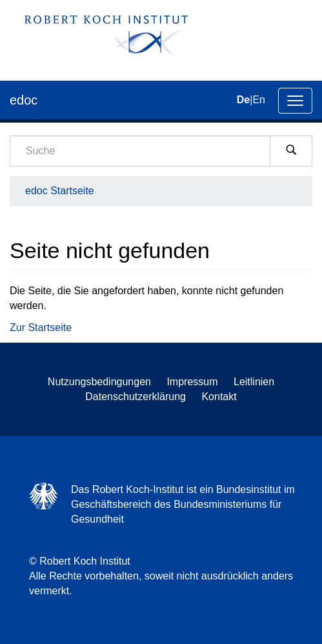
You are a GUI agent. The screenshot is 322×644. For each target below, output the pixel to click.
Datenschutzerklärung (136, 397)
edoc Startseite (60, 191)
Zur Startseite (41, 327)
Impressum (192, 382)
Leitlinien (254, 382)
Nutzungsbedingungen (99, 382)
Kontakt (219, 397)
